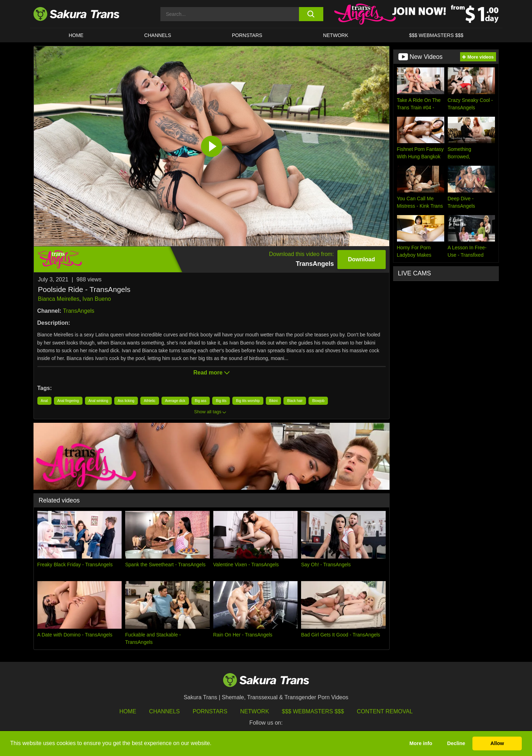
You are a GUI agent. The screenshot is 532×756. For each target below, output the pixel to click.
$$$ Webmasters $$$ (313, 711)
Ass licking (126, 401)
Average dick (175, 401)
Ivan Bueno (97, 299)
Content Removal (385, 711)
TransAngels (78, 311)
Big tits (221, 401)
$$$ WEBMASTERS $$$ (436, 35)
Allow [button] (497, 743)
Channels (164, 711)
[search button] (311, 14)
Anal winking (98, 401)
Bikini (274, 401)
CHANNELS (158, 35)
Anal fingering (68, 401)
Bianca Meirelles (59, 299)
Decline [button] (456, 743)
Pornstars (210, 711)
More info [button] (421, 743)
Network (336, 35)
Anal (44, 401)
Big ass (201, 401)
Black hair (295, 401)
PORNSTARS (247, 35)
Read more (211, 373)
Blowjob (318, 401)
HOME (76, 35)
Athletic (150, 401)
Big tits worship (248, 401)
